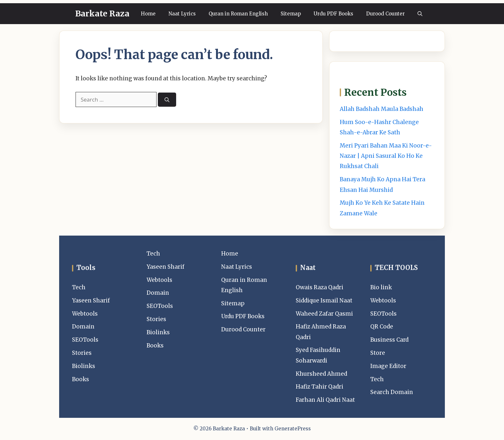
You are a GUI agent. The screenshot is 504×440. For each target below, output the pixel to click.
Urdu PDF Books (333, 14)
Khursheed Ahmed (321, 374)
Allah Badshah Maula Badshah (382, 109)
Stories (82, 353)
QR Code (382, 327)
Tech (79, 287)
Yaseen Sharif (91, 301)
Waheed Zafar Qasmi (324, 314)
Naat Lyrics (182, 14)
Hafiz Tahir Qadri (319, 387)
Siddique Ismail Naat (324, 301)
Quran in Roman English (238, 14)
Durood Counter (385, 14)
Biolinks (84, 366)
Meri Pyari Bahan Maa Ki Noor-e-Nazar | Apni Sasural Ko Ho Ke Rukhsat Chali (386, 156)
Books (81, 379)
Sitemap (291, 14)
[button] (420, 14)
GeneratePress (293, 429)
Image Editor (388, 366)
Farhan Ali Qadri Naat (325, 400)
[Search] (167, 100)
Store (378, 353)
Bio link (381, 287)
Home (148, 14)
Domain (83, 327)
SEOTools (85, 340)
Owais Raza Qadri (319, 287)
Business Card (389, 340)
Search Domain (392, 392)
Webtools (85, 314)
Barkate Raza (102, 13)
